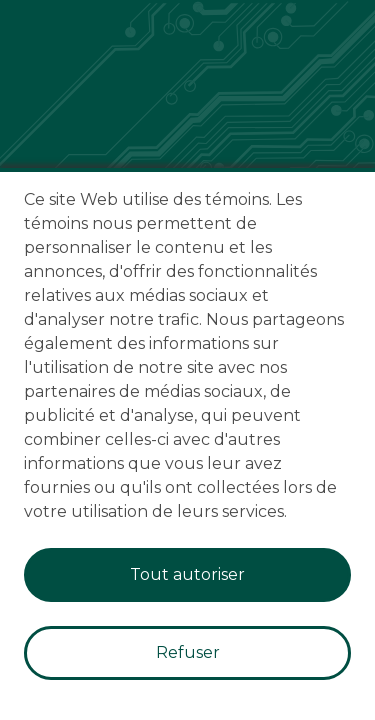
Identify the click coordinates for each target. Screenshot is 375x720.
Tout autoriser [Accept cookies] (187, 574)
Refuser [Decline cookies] (188, 652)
